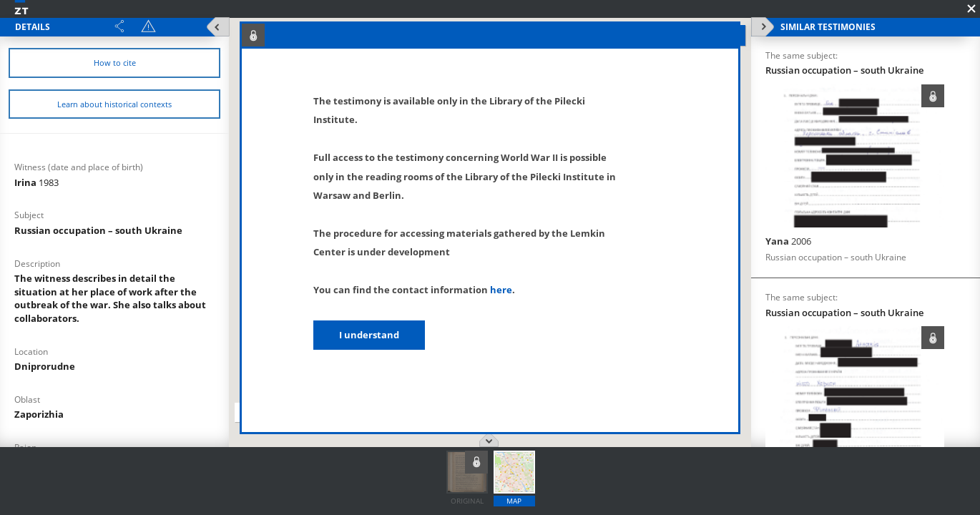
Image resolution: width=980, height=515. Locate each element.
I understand (369, 335)
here (501, 290)
